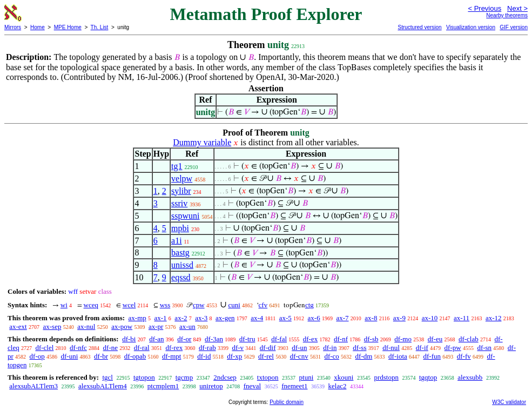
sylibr (181, 191)
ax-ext (18, 326)
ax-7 (342, 318)
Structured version (419, 27)
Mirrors (13, 27)
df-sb (371, 339)
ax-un (187, 326)
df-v (238, 348)
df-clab (469, 339)
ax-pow (122, 326)
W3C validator (509, 402)
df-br (101, 356)
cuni (234, 305)
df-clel (44, 348)
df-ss (359, 348)
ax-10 (430, 318)
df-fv (464, 356)
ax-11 (462, 318)
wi (64, 305)
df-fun (432, 356)
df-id (204, 356)
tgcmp (184, 377)
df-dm (364, 356)
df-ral (142, 348)
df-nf (341, 339)
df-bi (129, 339)
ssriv (179, 203)
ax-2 (181, 318)
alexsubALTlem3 (33, 386)
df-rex (174, 348)
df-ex (310, 339)
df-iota (398, 356)
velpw (182, 178)
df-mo (403, 339)
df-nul (391, 348)
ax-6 (314, 318)
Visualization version (471, 27)
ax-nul (86, 326)
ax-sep (52, 326)
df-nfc (78, 348)
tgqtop (428, 377)
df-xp (234, 356)
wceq (91, 305)
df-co (331, 356)
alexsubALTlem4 (103, 386)
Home (38, 27)
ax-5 (285, 318)
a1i (177, 241)
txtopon (268, 377)
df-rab (207, 348)
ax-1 (161, 318)
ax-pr (156, 326)
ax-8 (371, 318)
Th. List (100, 27)
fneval (252, 386)
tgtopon (144, 377)
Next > (517, 8)
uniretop (211, 386)
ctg (309, 305)
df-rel (266, 356)
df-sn (484, 348)
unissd (182, 265)
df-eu (435, 339)
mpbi (180, 228)
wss (165, 305)
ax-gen (225, 318)
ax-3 (201, 318)
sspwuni (185, 216)
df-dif (268, 348)
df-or (184, 339)
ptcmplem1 (163, 386)
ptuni (307, 377)
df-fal (279, 339)
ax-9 (399, 318)
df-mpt (171, 356)
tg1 (177, 166)
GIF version (514, 27)
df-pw (453, 348)
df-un (299, 348)
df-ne (110, 348)
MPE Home (68, 27)
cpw (199, 305)
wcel (129, 305)
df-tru (247, 339)
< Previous (484, 8)
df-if (422, 348)
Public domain (287, 402)
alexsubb (470, 377)
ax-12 (494, 318)
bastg (180, 252)
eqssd (181, 277)
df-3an (214, 339)
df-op (37, 356)
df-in (330, 348)
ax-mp (137, 318)
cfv (263, 305)
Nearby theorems (507, 15)
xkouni (344, 377)
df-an (156, 339)
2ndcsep (225, 377)
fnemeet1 (294, 386)
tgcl (107, 377)
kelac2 (338, 386)
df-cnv (299, 356)
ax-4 (257, 318)
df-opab (135, 356)
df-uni (70, 356)
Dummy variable (202, 142)
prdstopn (386, 377)
